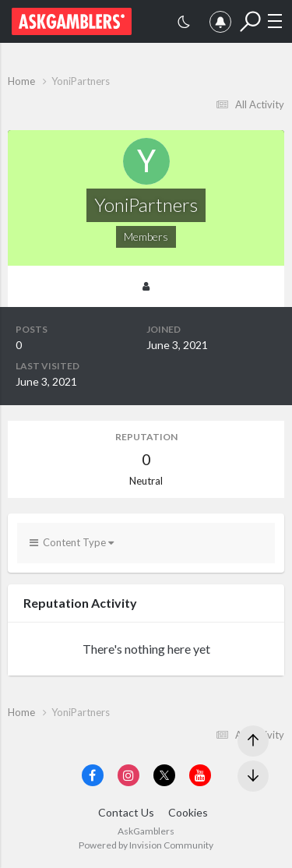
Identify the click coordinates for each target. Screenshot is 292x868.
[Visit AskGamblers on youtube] (200, 775)
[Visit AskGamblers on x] (164, 775)
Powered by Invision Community (146, 845)
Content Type (72, 542)
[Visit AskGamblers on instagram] (128, 775)
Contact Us (126, 812)
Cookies (188, 812)
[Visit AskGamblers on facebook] (93, 775)
